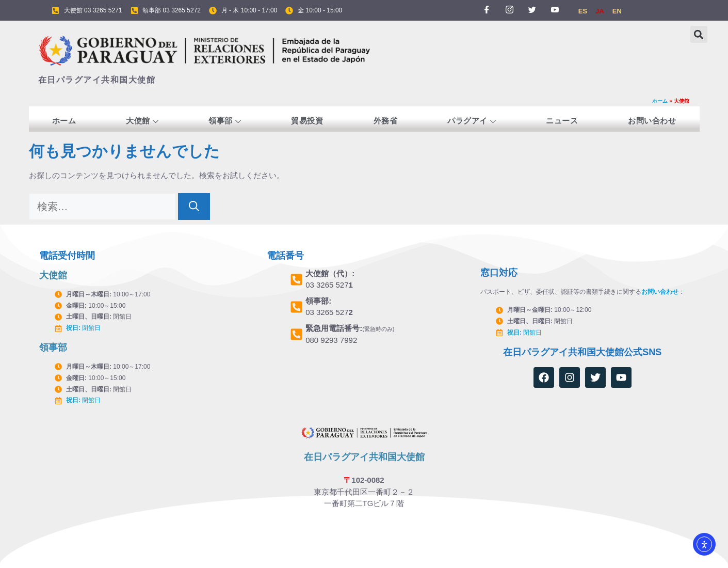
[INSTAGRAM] (509, 10)
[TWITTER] (532, 10)
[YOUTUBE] (555, 10)
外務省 (386, 121)
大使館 (142, 122)
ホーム (660, 101)
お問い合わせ (652, 121)
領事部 (225, 122)
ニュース (562, 121)
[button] (699, 34)
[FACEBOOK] (487, 10)
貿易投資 (307, 121)
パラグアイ (472, 122)
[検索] (194, 207)
